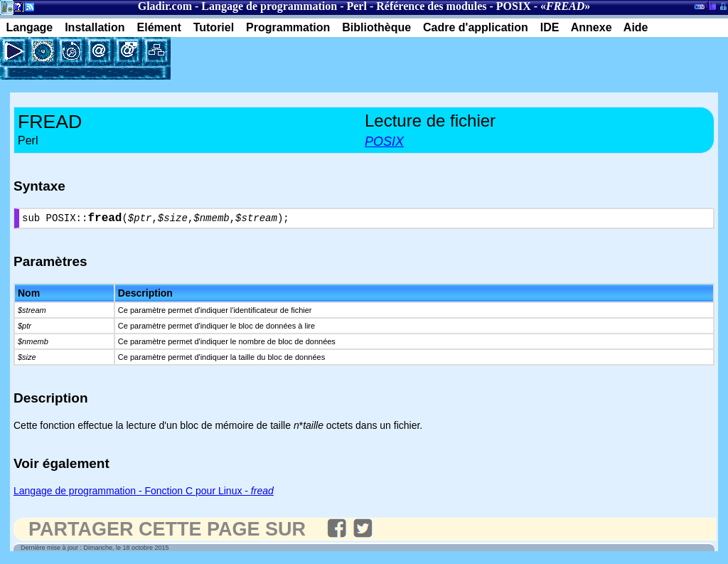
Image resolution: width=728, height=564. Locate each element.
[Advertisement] (337, 58)
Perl (356, 6)
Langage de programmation (269, 6)
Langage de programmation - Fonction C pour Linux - (144, 494)
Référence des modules (431, 6)
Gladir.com (165, 6)
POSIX (514, 6)
